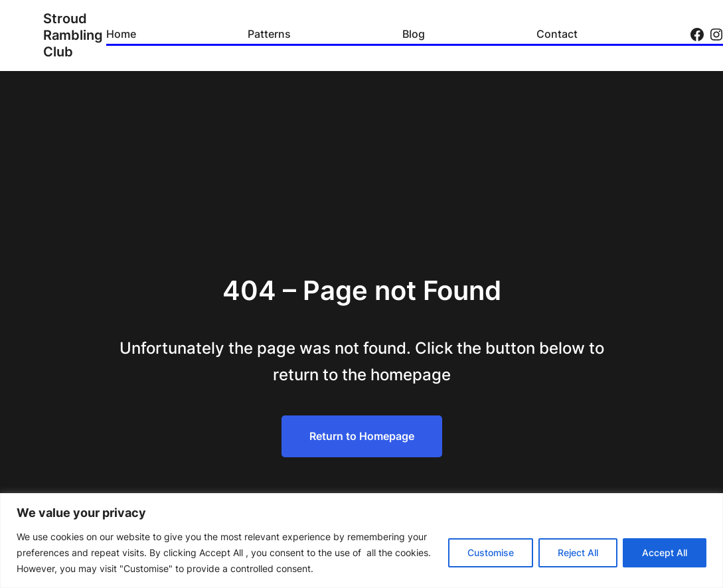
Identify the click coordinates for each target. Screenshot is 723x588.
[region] (361, 541)
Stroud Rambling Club (73, 35)
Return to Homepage (362, 436)
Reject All (578, 552)
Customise (491, 552)
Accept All (665, 552)
